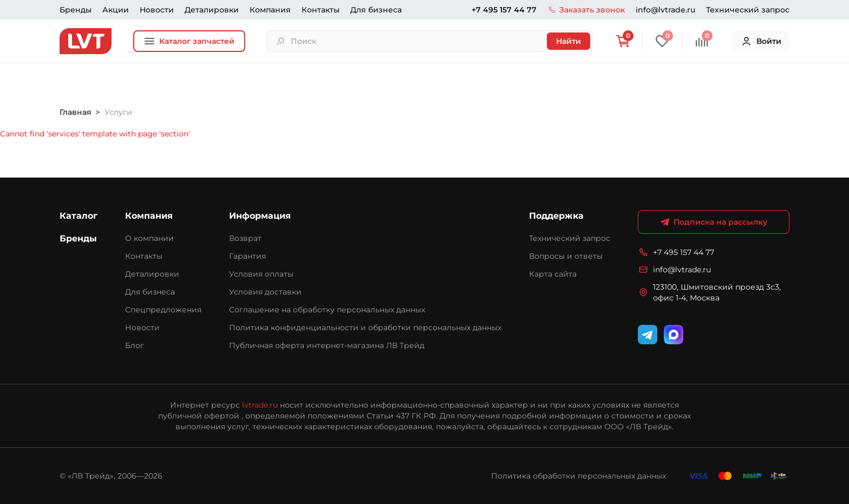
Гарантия (247, 256)
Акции (116, 10)
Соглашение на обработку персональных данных (327, 310)
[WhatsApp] (674, 335)
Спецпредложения (163, 310)
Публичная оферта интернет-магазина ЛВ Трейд (327, 345)
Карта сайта (553, 274)
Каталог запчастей (189, 41)
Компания (270, 10)
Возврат (245, 238)
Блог (135, 345)
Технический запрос (748, 10)
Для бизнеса (376, 10)
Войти (761, 41)
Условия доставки (265, 292)
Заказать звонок (586, 10)
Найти (569, 41)
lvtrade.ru (260, 405)
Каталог (79, 216)
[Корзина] (623, 41)
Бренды (76, 10)
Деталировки (212, 10)
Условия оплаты (261, 274)
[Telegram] (648, 335)
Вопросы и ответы (566, 256)
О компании (149, 238)
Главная (76, 112)
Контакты (321, 10)
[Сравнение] (702, 41)
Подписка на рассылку (714, 222)
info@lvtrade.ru (665, 10)
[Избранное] (662, 41)
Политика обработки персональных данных (579, 476)
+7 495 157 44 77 (504, 10)
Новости (157, 10)
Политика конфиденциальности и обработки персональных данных (365, 328)
